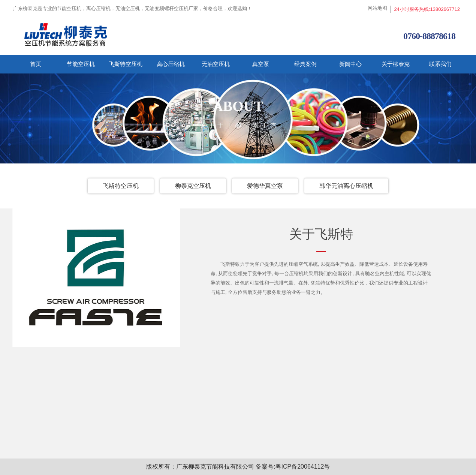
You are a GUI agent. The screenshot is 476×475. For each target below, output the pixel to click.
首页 (36, 64)
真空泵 (261, 64)
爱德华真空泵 (265, 186)
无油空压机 (216, 64)
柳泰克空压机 (193, 186)
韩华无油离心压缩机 (346, 186)
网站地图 (377, 8)
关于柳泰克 (396, 64)
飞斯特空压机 (126, 64)
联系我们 (440, 64)
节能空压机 (81, 64)
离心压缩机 (171, 64)
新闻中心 (350, 64)
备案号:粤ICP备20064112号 (293, 467)
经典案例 (305, 64)
